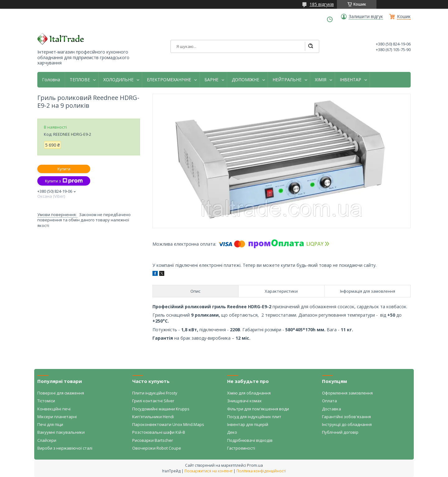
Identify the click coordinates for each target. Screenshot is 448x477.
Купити (64, 169)
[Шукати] (310, 46)
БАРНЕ (211, 80)
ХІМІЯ (321, 80)
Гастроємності (241, 448)
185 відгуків (322, 4)
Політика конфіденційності (261, 471)
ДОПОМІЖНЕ (245, 80)
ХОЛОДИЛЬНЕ (118, 80)
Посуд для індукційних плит (254, 417)
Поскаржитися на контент (208, 471)
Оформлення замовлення (347, 393)
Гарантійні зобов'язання (346, 417)
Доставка (331, 409)
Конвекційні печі (54, 409)
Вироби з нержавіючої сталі (65, 448)
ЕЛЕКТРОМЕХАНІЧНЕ (169, 80)
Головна (51, 80)
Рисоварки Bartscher (153, 440)
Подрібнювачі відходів (250, 440)
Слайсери (47, 440)
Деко (232, 432)
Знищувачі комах (244, 401)
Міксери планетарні (57, 417)
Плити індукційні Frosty (155, 393)
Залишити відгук (366, 17)
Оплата (329, 401)
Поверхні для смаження (61, 393)
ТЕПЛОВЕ (80, 80)
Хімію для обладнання (249, 393)
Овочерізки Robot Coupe (157, 448)
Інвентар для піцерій (248, 424)
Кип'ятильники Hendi (153, 417)
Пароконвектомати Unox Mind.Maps (168, 424)
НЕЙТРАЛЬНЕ (287, 80)
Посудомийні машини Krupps (161, 409)
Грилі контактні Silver (153, 401)
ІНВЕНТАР (350, 80)
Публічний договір (340, 432)
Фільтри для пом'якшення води (258, 409)
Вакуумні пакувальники (61, 432)
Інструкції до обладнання (347, 424)
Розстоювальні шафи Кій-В (159, 432)
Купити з (64, 181)
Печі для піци (50, 424)
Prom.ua (255, 465)
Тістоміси (46, 401)
